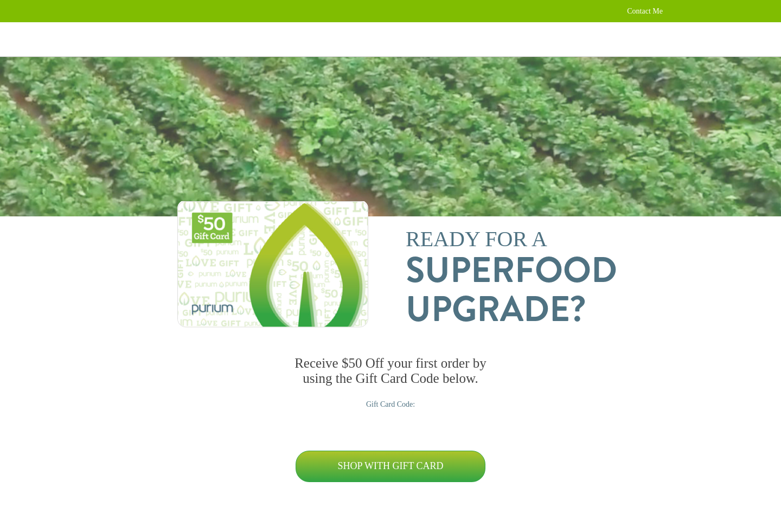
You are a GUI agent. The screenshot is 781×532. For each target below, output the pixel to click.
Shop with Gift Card (390, 466)
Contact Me (645, 11)
